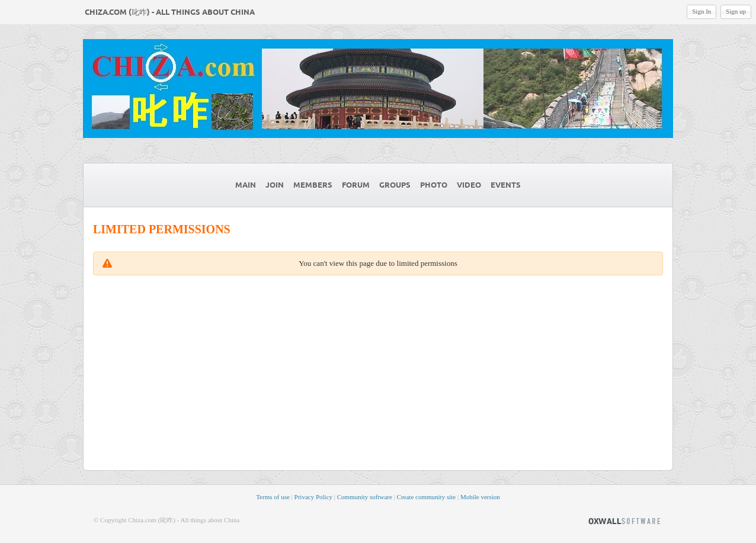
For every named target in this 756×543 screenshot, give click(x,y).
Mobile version (480, 497)
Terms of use (273, 497)
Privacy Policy (313, 497)
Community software (365, 497)
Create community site (427, 497)
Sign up (736, 11)
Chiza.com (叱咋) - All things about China (170, 12)
